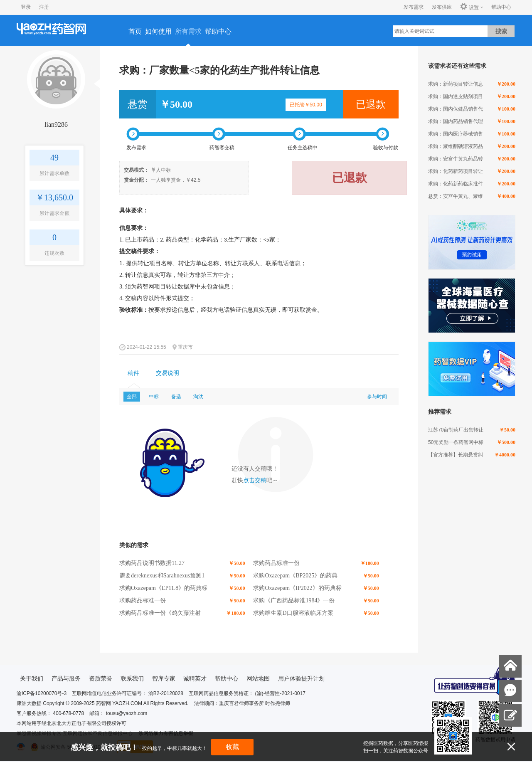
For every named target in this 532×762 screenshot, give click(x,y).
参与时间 (377, 397)
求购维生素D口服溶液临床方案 (293, 613)
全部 (132, 397)
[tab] (133, 373)
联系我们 (132, 678)
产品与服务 (66, 678)
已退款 (371, 104)
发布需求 (414, 7)
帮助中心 (501, 7)
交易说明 (167, 373)
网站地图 (258, 678)
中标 (154, 397)
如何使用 (158, 31)
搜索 (501, 31)
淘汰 (198, 397)
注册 (44, 7)
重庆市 (185, 347)
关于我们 (32, 678)
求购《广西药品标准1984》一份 (294, 600)
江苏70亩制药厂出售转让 (456, 430)
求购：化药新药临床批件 (456, 184)
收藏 (232, 747)
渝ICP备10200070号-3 (42, 693)
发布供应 (442, 7)
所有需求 (188, 31)
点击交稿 (255, 480)
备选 (176, 397)
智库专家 (164, 678)
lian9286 (56, 125)
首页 (135, 31)
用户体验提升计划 (301, 678)
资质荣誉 (101, 678)
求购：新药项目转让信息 (456, 84)
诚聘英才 (195, 678)
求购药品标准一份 (276, 563)
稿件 (133, 373)
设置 (469, 7)
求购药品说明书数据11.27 (152, 563)
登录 (26, 7)
